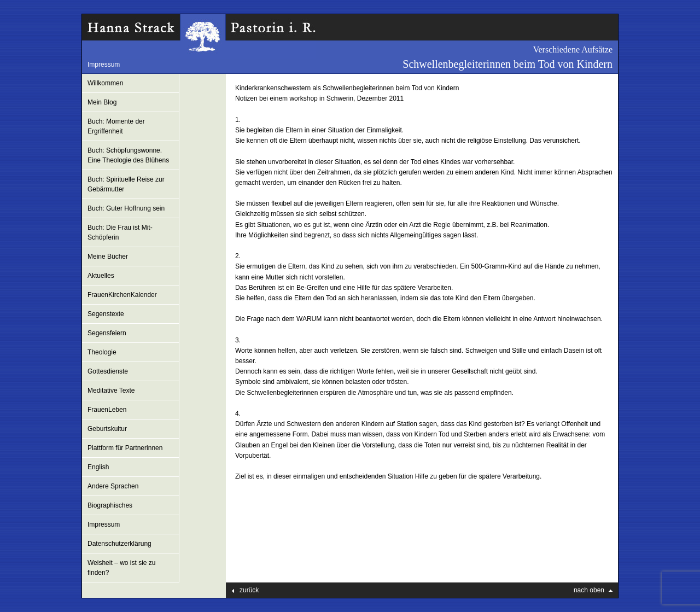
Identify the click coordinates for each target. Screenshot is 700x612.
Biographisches (110, 505)
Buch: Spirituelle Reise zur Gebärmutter (126, 184)
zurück (249, 590)
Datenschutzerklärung (119, 544)
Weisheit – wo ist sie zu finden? (122, 568)
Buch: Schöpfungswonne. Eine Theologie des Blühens (128, 155)
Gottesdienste (108, 371)
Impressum (104, 65)
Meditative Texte (111, 390)
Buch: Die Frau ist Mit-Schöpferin (120, 232)
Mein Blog (102, 102)
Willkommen (105, 83)
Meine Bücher (108, 257)
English (98, 467)
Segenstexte (106, 314)
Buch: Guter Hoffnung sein (126, 208)
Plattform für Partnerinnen (125, 448)
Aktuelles (101, 276)
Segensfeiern (107, 333)
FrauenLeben (107, 410)
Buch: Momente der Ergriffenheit (116, 126)
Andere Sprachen (113, 486)
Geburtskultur (107, 429)
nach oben (589, 590)
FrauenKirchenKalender (122, 295)
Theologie (102, 352)
